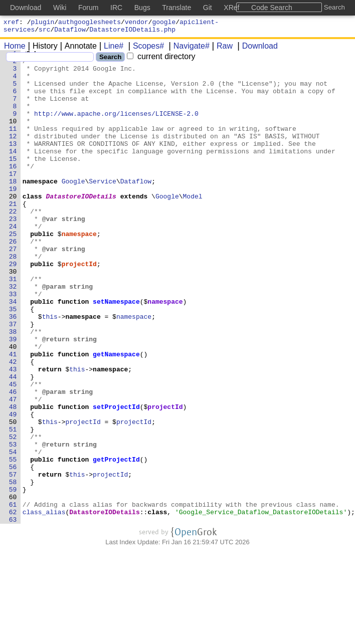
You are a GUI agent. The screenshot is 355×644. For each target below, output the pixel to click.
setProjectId (117, 479)
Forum (88, 8)
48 (15, 479)
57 (15, 560)
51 (15, 506)
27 (15, 289)
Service (103, 208)
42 (15, 424)
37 (15, 379)
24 (15, 262)
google (164, 23)
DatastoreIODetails (81, 226)
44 (15, 443)
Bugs (142, 8)
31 (15, 325)
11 (15, 145)
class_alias (44, 605)
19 (15, 217)
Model (193, 226)
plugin (43, 23)
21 (15, 235)
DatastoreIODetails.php (133, 32)
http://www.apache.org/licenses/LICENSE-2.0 (117, 127)
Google (73, 208)
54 (15, 533)
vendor (137, 23)
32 (15, 334)
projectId (79, 307)
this (50, 370)
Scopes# (145, 49)
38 (15, 388)
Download (256, 49)
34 (15, 352)
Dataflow (70, 32)
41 (15, 415)
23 (15, 253)
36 (15, 370)
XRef (231, 8)
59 (15, 578)
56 (15, 551)
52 (15, 515)
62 (15, 605)
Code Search (272, 8)
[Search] (50, 60)
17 (15, 199)
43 (15, 434)
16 (15, 190)
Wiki (60, 8)
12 (15, 154)
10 (15, 136)
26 (15, 280)
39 (15, 397)
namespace (79, 271)
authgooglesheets (90, 23)
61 (15, 596)
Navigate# (188, 49)
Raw (221, 49)
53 (15, 524)
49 (15, 488)
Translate (176, 8)
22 (15, 244)
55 (15, 542)
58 (15, 569)
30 (15, 316)
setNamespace (117, 352)
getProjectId (117, 542)
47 (15, 470)
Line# (110, 49)
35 (15, 361)
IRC (116, 8)
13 (15, 163)
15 (15, 181)
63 (15, 614)
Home (15, 49)
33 (15, 343)
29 (15, 307)
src (44, 32)
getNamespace (117, 415)
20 (15, 226)
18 (15, 208)
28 (15, 298)
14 (15, 172)
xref (11, 23)
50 (15, 497)
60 (15, 587)
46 (15, 461)
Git (208, 8)
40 (15, 406)
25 (15, 271)
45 (15, 452)
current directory (161, 59)
